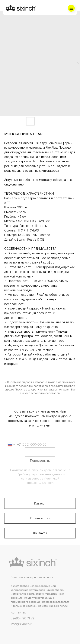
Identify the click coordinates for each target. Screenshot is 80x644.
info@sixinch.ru (22, 624)
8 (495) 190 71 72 (22, 618)
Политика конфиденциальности (32, 577)
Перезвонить (40, 466)
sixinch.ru (62, 606)
